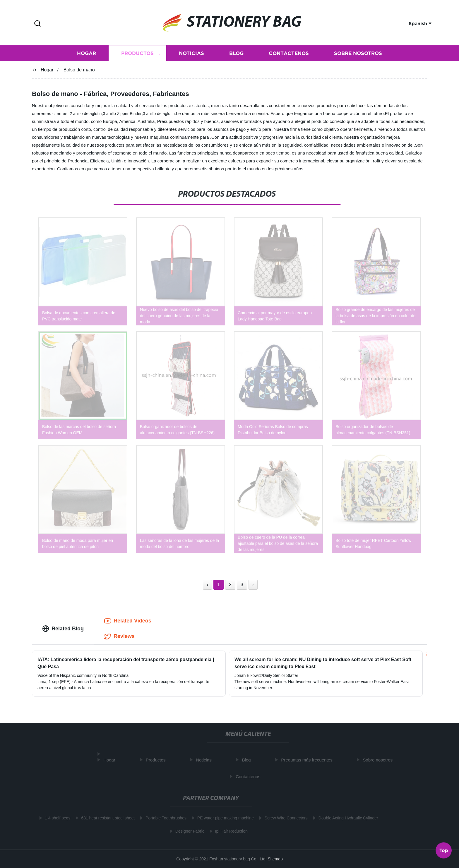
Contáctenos (289, 54)
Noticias (191, 54)
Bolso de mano (79, 70)
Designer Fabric (187, 831)
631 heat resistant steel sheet (106, 818)
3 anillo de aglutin (159, 114)
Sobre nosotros (358, 54)
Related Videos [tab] (128, 621)
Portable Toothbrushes (164, 818)
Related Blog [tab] (63, 629)
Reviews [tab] (119, 637)
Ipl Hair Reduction (229, 831)
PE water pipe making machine (223, 818)
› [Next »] (253, 585)
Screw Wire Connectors (284, 818)
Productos (137, 54)
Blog (236, 54)
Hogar (87, 54)
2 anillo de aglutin (86, 114)
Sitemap (275, 859)
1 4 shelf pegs (55, 818)
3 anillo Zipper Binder (122, 114)
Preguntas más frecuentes (309, 760)
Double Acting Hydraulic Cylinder (346, 818)
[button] (37, 24)
